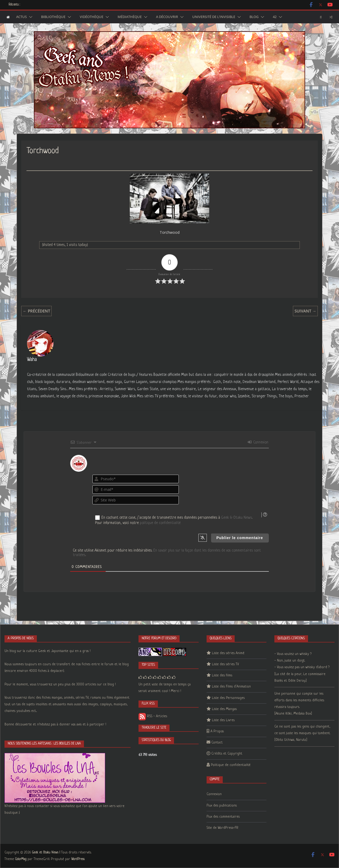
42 (275, 17)
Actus (21, 17)
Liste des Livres (223, 720)
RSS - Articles (153, 716)
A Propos (217, 731)
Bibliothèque (53, 17)
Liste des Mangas (224, 709)
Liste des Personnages (228, 698)
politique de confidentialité (160, 523)
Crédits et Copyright (227, 754)
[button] (30, 17)
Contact (217, 743)
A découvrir (167, 17)
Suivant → (305, 311)
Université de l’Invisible (214, 17)
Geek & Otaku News (237, 518)
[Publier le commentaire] (240, 538)
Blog (254, 17)
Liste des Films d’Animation (231, 687)
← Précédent (36, 311)
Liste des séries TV (225, 664)
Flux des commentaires (223, 817)
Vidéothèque (92, 17)
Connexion (258, 442)
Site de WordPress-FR (222, 828)
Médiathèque (130, 17)
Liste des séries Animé (228, 653)
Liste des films (222, 675)
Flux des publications (222, 806)
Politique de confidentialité (231, 765)
